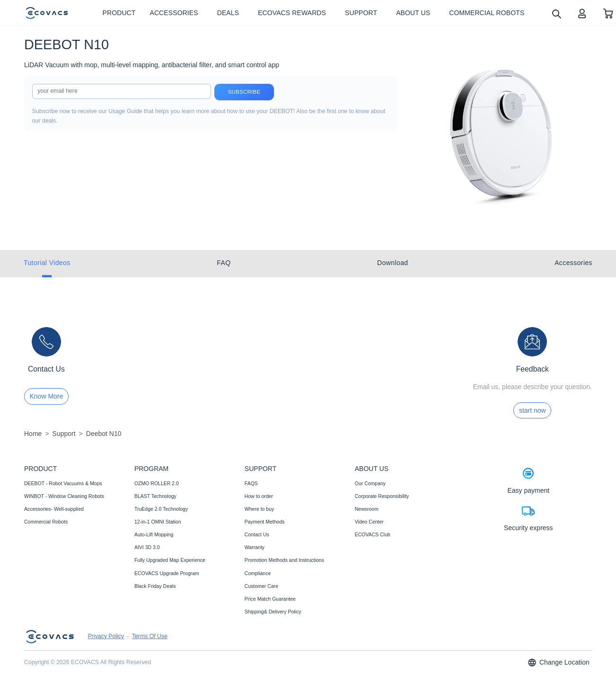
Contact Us (257, 534)
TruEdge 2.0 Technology (161, 509)
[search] (556, 13)
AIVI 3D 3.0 (147, 547)
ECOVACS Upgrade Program (167, 573)
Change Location (558, 662)
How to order (259, 496)
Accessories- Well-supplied (54, 509)
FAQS (251, 483)
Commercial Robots (46, 522)
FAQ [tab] (224, 263)
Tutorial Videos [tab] (47, 263)
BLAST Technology (155, 496)
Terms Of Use (150, 636)
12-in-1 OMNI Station (158, 522)
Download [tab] (392, 263)
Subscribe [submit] (244, 92)
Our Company (370, 483)
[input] (122, 91)
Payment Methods (265, 522)
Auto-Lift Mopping (154, 534)
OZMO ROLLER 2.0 (157, 483)
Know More (47, 396)
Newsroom (367, 509)
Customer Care (261, 586)
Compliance (258, 573)
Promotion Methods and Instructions (284, 560)
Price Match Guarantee (270, 599)
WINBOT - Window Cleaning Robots (64, 496)
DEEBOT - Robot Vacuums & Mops (63, 483)
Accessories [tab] (573, 263)
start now (532, 410)
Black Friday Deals (155, 586)
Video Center (369, 522)
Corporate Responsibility (382, 496)
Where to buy (259, 509)
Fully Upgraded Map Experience (170, 560)
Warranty (255, 547)
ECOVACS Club (373, 534)
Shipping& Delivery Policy (273, 612)
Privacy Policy (106, 636)
